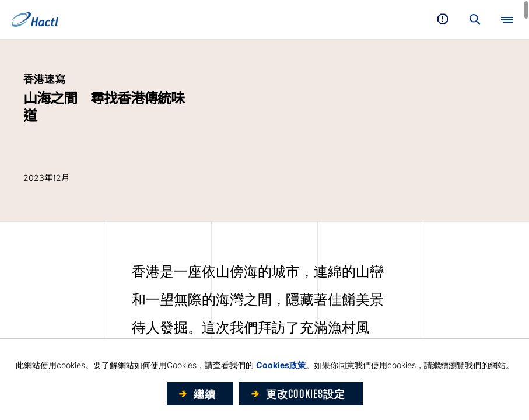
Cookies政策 (281, 365)
